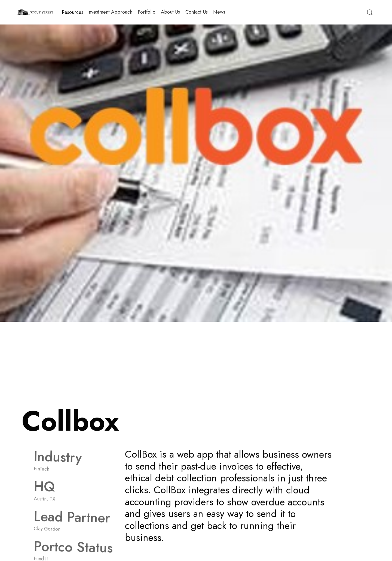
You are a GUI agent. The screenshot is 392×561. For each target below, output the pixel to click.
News (219, 12)
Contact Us (197, 12)
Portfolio (147, 12)
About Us (170, 12)
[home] (35, 12)
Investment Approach (110, 12)
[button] (73, 12)
